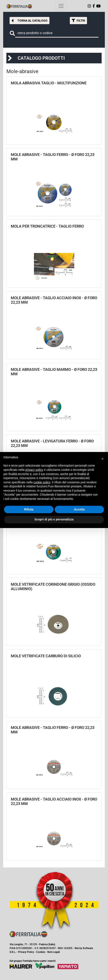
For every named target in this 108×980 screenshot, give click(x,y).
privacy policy (34, 470)
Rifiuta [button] (29, 509)
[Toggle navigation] (61, 6)
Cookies (41, 952)
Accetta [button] (79, 509)
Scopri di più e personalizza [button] (54, 519)
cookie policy (42, 482)
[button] (29, 21)
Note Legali (54, 952)
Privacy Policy (26, 952)
